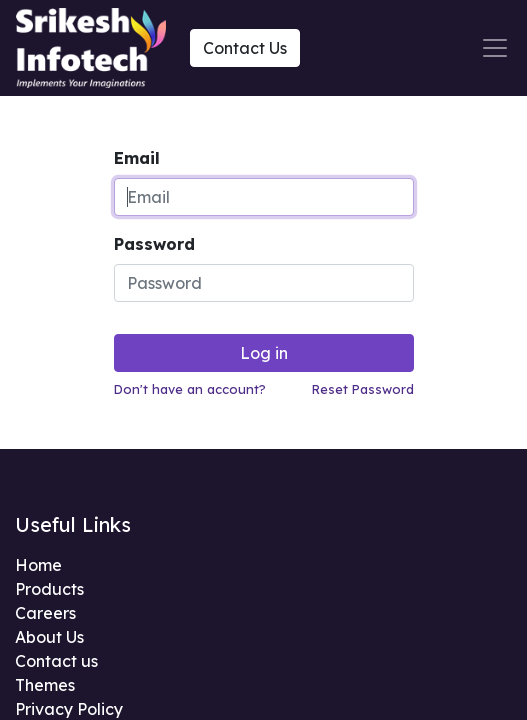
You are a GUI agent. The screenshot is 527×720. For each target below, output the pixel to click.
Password (154, 244)
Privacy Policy (69, 709)
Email (137, 158)
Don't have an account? (190, 389)
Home (38, 565)
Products (49, 589)
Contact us (56, 661)
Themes (45, 685)
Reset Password (363, 389)
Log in (264, 353)
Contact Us (245, 48)
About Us (49, 637)
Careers (45, 613)
